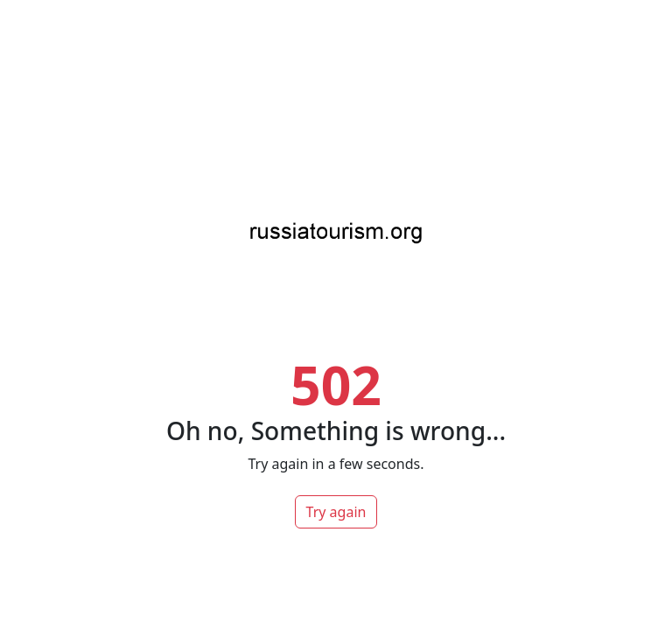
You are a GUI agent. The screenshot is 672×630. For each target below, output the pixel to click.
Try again (336, 512)
